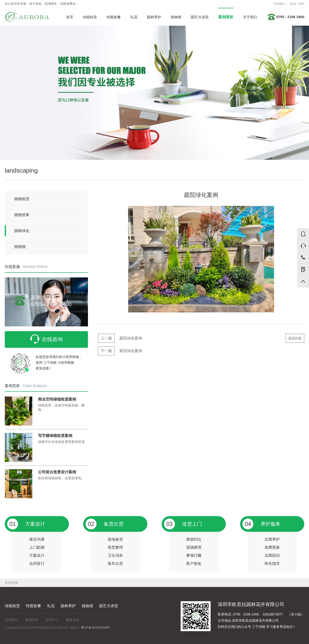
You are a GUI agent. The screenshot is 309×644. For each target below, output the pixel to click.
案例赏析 (226, 17)
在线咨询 (46, 339)
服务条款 (73, 620)
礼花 (134, 17)
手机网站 (279, 4)
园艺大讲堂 (200, 17)
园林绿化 (22, 231)
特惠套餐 (114, 17)
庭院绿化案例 (120, 338)
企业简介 (11, 620)
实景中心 (52, 620)
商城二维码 (297, 4)
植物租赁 (22, 199)
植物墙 (176, 17)
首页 (70, 17)
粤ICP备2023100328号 (95, 628)
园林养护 (154, 17)
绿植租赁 (90, 17)
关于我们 (250, 17)
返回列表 (295, 338)
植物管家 (22, 215)
